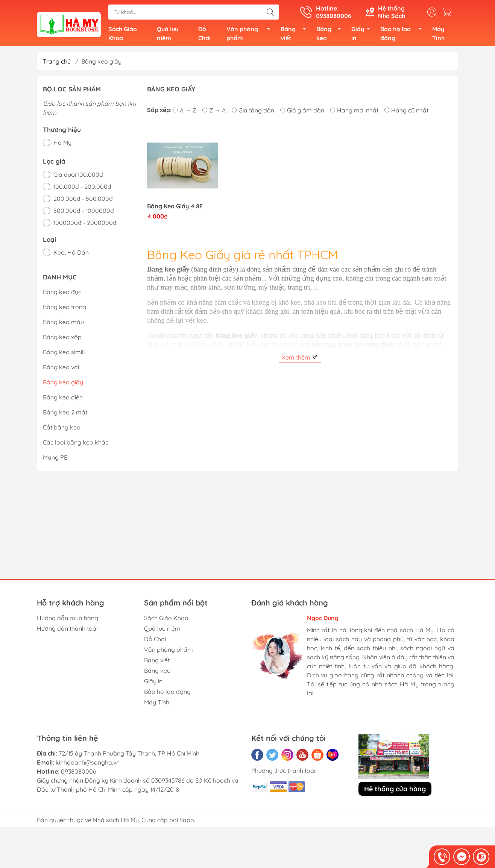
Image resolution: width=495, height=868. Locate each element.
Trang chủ (57, 63)
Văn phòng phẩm (251, 35)
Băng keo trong (65, 309)
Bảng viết (295, 35)
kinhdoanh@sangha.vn (88, 764)
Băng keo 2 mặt (65, 414)
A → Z (185, 112)
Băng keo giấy (63, 384)
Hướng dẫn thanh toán (68, 630)
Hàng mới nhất (354, 112)
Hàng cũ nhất (406, 112)
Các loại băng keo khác (76, 444)
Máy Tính (438, 35)
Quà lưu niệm (168, 35)
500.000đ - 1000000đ (84, 212)
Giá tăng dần (253, 112)
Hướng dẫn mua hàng (68, 620)
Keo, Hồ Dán (71, 255)
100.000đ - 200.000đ (82, 188)
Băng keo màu (63, 324)
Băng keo (331, 35)
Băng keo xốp (62, 339)
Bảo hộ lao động (403, 35)
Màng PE (55, 459)
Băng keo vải (61, 369)
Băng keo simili (64, 354)
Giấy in (363, 35)
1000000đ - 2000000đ (85, 225)
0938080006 (79, 773)
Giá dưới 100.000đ (78, 176)
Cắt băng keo (62, 429)
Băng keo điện (63, 399)
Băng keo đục (62, 294)
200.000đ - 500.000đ (83, 200)
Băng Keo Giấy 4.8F (175, 208)
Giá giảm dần (302, 112)
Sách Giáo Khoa (123, 35)
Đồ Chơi (204, 35)
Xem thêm (300, 359)
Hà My (62, 145)
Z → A (214, 112)
